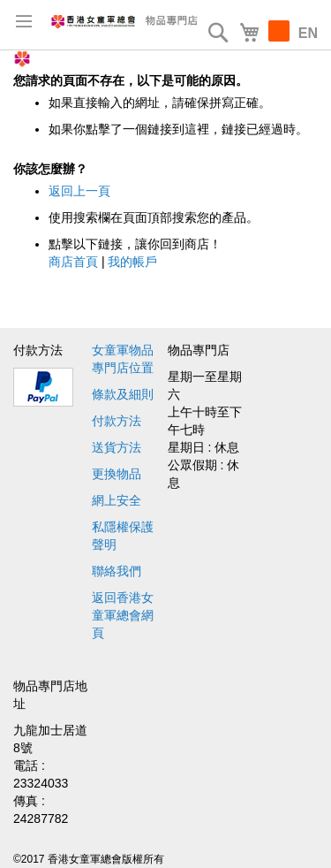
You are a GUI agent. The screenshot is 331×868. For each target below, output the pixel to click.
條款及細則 (123, 394)
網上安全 (117, 500)
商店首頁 (73, 262)
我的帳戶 (132, 262)
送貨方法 (117, 447)
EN (308, 33)
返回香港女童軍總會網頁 (123, 615)
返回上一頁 (79, 191)
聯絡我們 (117, 571)
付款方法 (117, 421)
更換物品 (117, 474)
